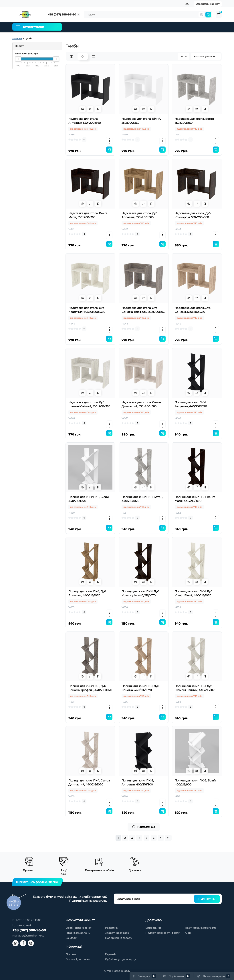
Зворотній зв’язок (117, 933)
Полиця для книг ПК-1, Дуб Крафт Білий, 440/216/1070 (193, 593)
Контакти (168, 27)
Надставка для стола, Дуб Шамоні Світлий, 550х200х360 (89, 404)
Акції (188, 933)
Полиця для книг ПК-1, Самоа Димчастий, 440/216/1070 (89, 782)
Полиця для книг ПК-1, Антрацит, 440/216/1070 (191, 404)
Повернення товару (118, 938)
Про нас (74, 27)
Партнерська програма (201, 928)
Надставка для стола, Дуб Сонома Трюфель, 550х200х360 (143, 310)
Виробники (153, 928)
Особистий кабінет (208, 4)
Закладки (72, 938)
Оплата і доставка (97, 27)
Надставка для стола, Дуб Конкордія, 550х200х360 (193, 215)
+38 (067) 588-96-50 (62, 14)
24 (184, 57)
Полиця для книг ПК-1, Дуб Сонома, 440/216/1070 (140, 688)
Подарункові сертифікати (163, 933)
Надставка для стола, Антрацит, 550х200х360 (85, 121)
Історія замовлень (78, 933)
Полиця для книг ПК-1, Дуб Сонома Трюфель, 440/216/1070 (90, 688)
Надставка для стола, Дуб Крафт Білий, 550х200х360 (87, 310)
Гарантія (120, 27)
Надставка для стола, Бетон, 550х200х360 (195, 121)
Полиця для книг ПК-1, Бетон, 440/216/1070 (142, 499)
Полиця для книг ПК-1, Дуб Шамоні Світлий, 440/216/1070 (196, 688)
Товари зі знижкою (143, 27)
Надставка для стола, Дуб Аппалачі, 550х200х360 (139, 215)
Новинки (186, 27)
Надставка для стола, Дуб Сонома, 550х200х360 (193, 310)
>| (168, 838)
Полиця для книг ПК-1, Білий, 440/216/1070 (89, 499)
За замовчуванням (206, 57)
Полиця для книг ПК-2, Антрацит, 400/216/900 (138, 782)
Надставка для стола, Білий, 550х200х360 (141, 121)
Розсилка (111, 928)
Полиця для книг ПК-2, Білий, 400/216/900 (195, 782)
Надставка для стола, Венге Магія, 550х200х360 (88, 215)
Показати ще (144, 827)
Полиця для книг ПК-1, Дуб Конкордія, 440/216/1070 (140, 593)
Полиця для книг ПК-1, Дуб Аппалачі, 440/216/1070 (87, 593)
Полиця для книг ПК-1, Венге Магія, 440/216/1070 (195, 499)
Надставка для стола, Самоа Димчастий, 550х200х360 (141, 404)
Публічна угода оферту (120, 959)
